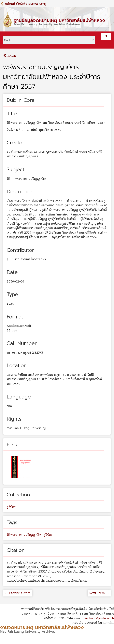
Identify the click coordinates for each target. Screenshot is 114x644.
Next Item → (99, 593)
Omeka (108, 623)
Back (10, 56)
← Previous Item (18, 593)
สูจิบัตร (11, 507)
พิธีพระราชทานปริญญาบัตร (24, 535)
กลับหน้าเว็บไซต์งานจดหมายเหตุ (26, 4)
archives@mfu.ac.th (99, 618)
